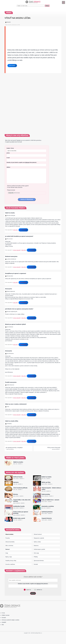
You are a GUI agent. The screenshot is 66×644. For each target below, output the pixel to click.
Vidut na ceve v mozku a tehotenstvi (16, 404)
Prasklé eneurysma (11, 382)
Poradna (8, 538)
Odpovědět (12, 66)
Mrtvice (16, 494)
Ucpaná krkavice (47, 518)
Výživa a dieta (37, 542)
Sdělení (8, 167)
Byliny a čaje (9, 557)
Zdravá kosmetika (10, 542)
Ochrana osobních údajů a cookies (11, 620)
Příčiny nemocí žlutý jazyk (54, 448)
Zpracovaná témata (39, 561)
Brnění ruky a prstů (19, 518)
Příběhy (36, 557)
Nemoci (8, 549)
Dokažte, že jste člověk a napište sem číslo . (22, 162)
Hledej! (47, 6)
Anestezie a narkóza (48, 506)
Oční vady (36, 553)
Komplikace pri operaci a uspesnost (16, 273)
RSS (3, 625)
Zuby (7, 553)
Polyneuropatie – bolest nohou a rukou (51, 489)
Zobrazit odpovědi (17, 250)
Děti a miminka (9, 546)
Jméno (8, 153)
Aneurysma (9, 351)
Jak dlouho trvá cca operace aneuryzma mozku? (19, 309)
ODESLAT (33, 593)
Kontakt (36, 564)
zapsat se (28, 590)
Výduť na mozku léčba (12, 421)
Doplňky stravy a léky (11, 561)
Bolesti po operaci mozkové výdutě (15, 324)
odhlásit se (39, 590)
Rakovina (36, 546)
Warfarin (16, 482)
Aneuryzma (9, 289)
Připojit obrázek (11, 190)
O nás (3, 613)
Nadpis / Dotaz (10, 148)
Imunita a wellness (10, 564)
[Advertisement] (33, 36)
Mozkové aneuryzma (11, 256)
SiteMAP (4, 622)
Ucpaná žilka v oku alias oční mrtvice (22, 501)
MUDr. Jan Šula (46, 482)
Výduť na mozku (10, 213)
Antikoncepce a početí (39, 549)
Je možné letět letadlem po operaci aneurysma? (19, 236)
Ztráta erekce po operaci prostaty (21, 513)
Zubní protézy (46, 494)
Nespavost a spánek (39, 538)
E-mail (8, 158)
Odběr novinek (6, 615)
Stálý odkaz (15, 230)
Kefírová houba (18, 477)
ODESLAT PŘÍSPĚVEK (27, 199)
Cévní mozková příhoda (20, 488)
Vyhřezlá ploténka (47, 512)
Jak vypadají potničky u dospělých (14, 448)
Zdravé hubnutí (38, 534)
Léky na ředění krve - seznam (50, 500)
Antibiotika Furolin (19, 506)
